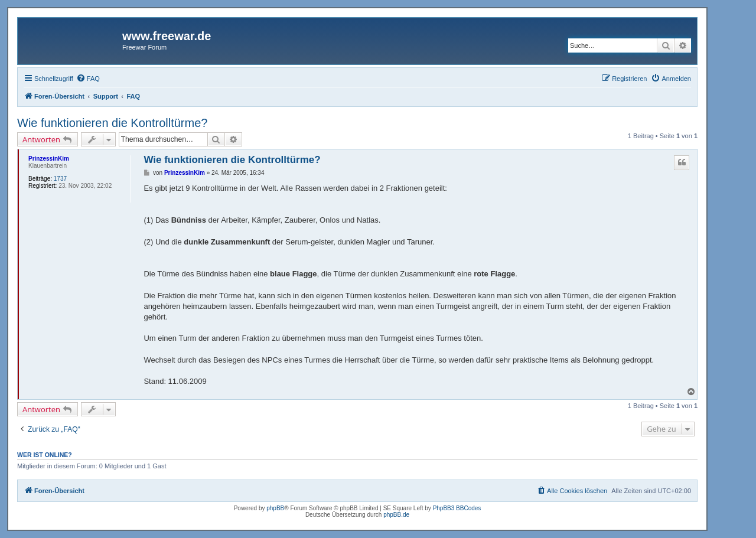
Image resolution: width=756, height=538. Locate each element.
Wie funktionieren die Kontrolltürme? (112, 123)
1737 (60, 179)
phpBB (275, 508)
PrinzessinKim (49, 159)
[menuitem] (88, 79)
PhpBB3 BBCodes (457, 508)
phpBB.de (396, 515)
